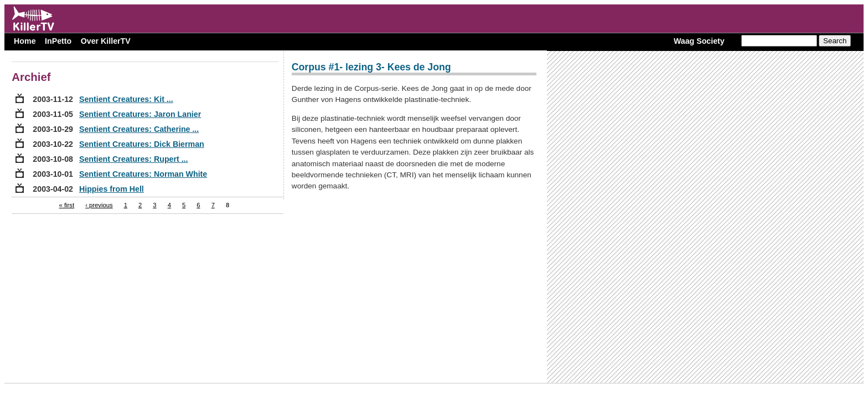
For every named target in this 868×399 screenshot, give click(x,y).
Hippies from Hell (112, 189)
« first (67, 205)
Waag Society (699, 41)
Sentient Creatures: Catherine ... (139, 129)
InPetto (58, 41)
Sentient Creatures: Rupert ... (134, 159)
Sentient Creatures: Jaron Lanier (140, 114)
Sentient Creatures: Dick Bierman (142, 144)
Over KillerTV (106, 41)
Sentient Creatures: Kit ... (126, 99)
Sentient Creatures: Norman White (143, 174)
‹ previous (99, 205)
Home (25, 41)
